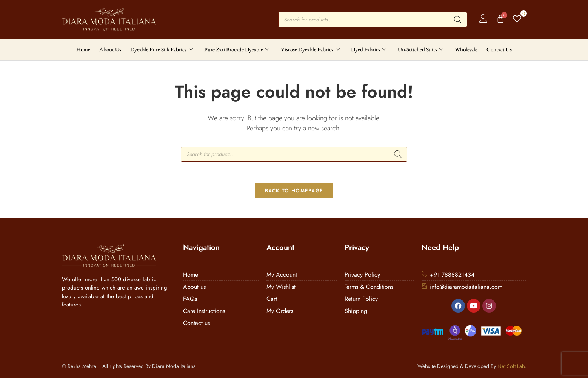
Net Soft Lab (511, 368)
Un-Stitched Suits (421, 49)
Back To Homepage (294, 192)
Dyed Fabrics (369, 49)
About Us (110, 49)
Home (83, 49)
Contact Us (499, 49)
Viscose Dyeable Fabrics (310, 49)
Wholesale (466, 49)
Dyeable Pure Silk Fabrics (162, 49)
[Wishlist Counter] (518, 19)
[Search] (458, 20)
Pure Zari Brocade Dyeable (237, 49)
